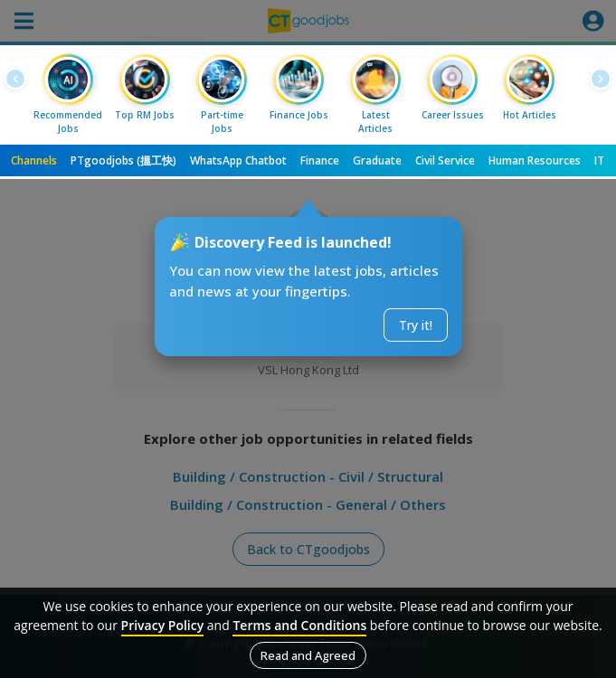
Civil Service (445, 160)
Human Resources (535, 160)
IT (599, 160)
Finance (320, 160)
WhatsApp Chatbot (238, 160)
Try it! (416, 325)
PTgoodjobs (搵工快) (123, 160)
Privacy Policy (163, 625)
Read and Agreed (308, 655)
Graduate (377, 160)
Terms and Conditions (299, 625)
